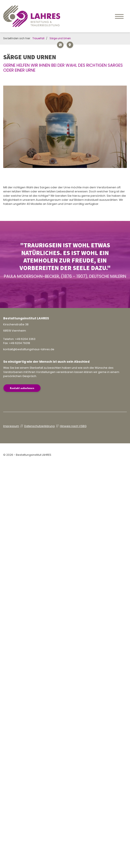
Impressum (11, 426)
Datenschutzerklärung (39, 426)
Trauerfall (38, 38)
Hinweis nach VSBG (73, 426)
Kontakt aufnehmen (22, 388)
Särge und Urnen (60, 38)
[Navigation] (119, 16)
